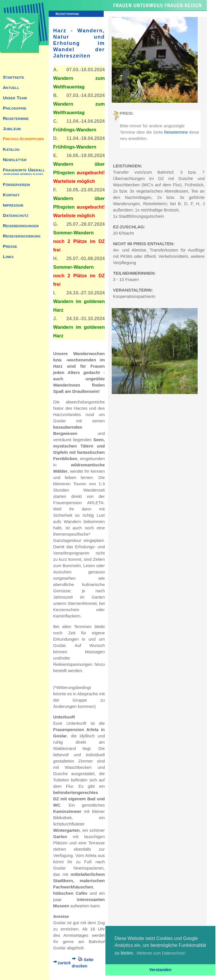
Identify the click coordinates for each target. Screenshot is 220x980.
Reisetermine (176, 132)
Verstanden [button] (160, 970)
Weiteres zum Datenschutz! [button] (161, 953)
